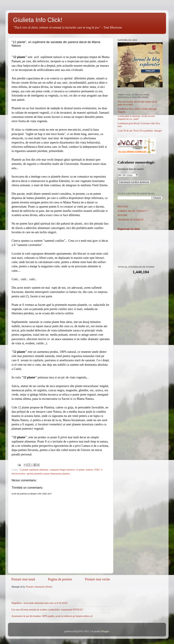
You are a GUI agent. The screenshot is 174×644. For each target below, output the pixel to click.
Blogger (105, 631)
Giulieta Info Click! (38, 20)
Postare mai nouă (23, 579)
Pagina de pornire (60, 579)
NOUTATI (123, 207)
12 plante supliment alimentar (34, 470)
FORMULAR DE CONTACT (132, 211)
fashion (89, 470)
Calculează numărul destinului (134, 182)
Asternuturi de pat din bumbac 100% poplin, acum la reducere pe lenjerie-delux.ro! (52, 616)
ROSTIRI (122, 216)
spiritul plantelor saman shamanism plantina (48, 474)
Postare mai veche (97, 579)
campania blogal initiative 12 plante (67, 470)
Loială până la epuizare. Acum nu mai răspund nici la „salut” (136, 117)
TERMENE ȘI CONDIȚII (130, 220)
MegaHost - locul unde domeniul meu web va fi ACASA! (40, 603)
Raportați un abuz (129, 229)
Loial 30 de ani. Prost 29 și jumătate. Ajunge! (140, 131)
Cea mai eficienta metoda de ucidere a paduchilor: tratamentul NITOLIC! (47, 610)
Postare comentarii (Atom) (39, 587)
